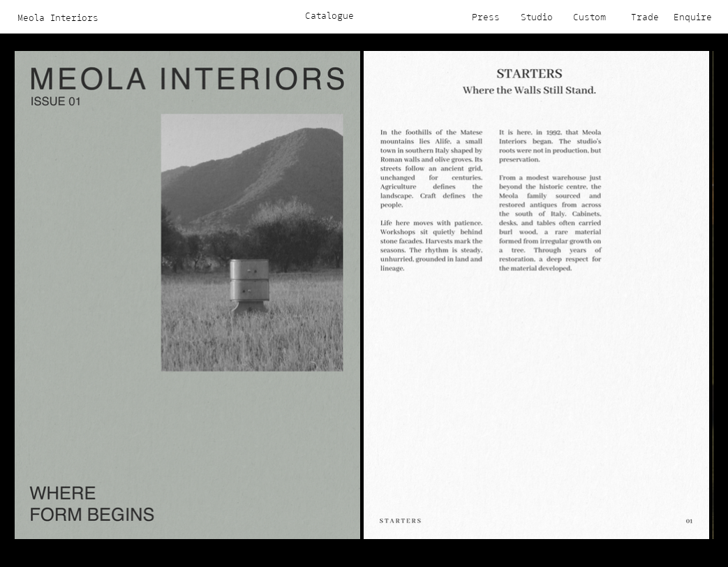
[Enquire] (690, 17)
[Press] (478, 17)
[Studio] (531, 17)
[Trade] (637, 17)
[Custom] (584, 17)
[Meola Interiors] (59, 17)
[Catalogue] (330, 15)
